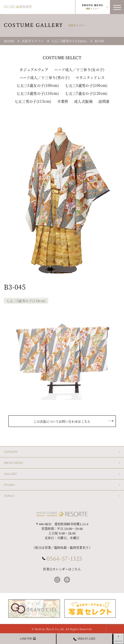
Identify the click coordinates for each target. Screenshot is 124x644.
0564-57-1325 (64, 559)
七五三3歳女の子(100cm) (38, 85)
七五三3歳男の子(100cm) (86, 85)
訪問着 (104, 101)
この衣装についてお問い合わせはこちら (62, 421)
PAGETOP (119, 641)
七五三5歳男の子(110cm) (38, 93)
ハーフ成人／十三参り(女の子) (79, 69)
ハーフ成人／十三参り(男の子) (44, 77)
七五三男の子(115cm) (33, 101)
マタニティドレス (90, 77)
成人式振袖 (83, 101)
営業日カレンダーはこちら (62, 569)
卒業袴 (63, 101)
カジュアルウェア (34, 69)
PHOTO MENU (93, 7)
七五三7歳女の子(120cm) (86, 93)
